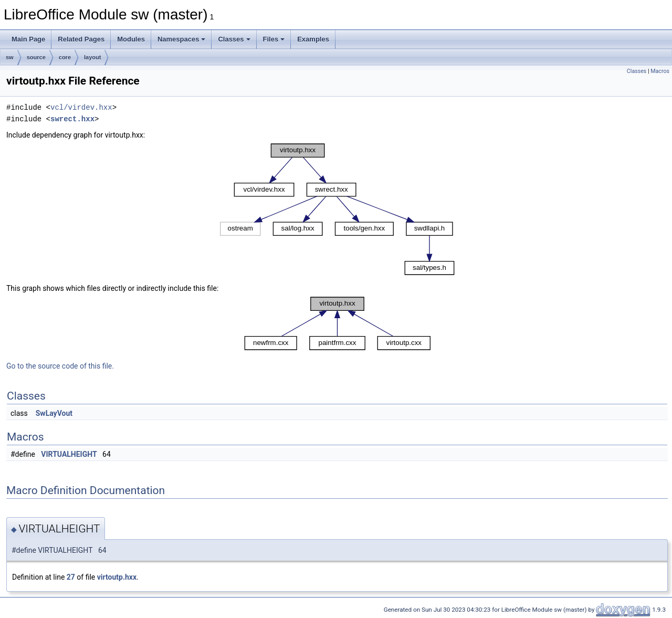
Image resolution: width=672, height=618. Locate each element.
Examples (313, 39)
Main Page (28, 39)
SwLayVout (54, 413)
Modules (131, 39)
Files (274, 39)
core (65, 57)
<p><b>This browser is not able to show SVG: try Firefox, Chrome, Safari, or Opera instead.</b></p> (337, 210)
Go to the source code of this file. (60, 366)
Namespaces (182, 39)
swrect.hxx (72, 119)
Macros (660, 71)
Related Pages (81, 39)
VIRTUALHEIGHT (69, 454)
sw (10, 57)
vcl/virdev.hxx (81, 107)
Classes (234, 39)
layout (92, 57)
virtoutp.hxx (117, 577)
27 (71, 577)
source (36, 57)
